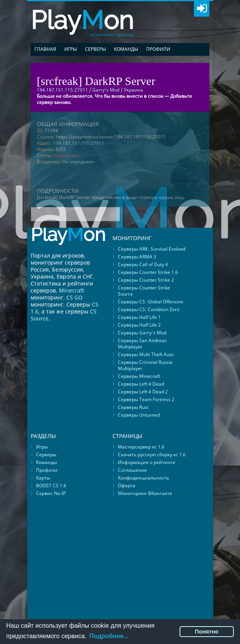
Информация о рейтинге (147, 462)
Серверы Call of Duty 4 (143, 264)
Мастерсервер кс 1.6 (141, 447)
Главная (45, 49)
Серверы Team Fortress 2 (146, 399)
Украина (133, 90)
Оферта (127, 486)
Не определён (78, 162)
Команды (126, 49)
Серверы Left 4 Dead (141, 384)
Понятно (207, 632)
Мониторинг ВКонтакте (145, 493)
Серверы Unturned (139, 415)
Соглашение (132, 470)
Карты (43, 478)
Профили (158, 49)
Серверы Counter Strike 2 (146, 280)
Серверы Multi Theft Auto (146, 354)
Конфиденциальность (143, 478)
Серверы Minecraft (139, 376)
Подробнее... (109, 636)
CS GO (74, 297)
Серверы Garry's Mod (142, 333)
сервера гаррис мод (161, 197)
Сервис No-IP (51, 493)
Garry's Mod (106, 90)
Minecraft (72, 290)
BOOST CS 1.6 (51, 486)
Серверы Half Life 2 (139, 325)
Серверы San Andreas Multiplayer (142, 344)
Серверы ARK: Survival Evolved (152, 249)
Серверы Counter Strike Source (144, 291)
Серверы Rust (133, 407)
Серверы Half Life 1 (139, 317)
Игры (71, 49)
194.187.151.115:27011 (79, 143)
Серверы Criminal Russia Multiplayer (145, 365)
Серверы (95, 49)
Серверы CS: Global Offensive (151, 302)
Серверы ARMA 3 (137, 257)
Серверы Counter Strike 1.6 (148, 272)
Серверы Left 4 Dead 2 (143, 392)
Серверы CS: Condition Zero (149, 309)
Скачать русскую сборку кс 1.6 (152, 454)
